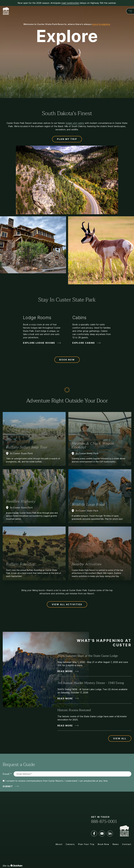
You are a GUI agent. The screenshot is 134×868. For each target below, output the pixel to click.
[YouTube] (102, 834)
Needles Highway (21, 501)
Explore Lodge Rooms (39, 343)
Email (6, 774)
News (116, 844)
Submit (8, 786)
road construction (70, 3)
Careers (70, 844)
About (59, 844)
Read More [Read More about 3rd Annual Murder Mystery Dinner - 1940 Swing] (65, 698)
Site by (13, 865)
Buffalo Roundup (21, 564)
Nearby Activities (87, 564)
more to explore (101, 24)
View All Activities (67, 604)
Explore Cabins (84, 343)
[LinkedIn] (110, 834)
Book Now (67, 360)
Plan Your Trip (86, 844)
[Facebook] (94, 834)
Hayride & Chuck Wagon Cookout (93, 445)
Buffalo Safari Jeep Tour (27, 447)
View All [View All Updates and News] (120, 738)
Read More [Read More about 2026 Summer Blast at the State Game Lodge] (65, 671)
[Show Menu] (130, 11)
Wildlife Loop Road (88, 504)
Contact (127, 844)
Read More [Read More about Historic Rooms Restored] (65, 726)
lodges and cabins (75, 123)
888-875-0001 (104, 822)
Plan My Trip (67, 139)
